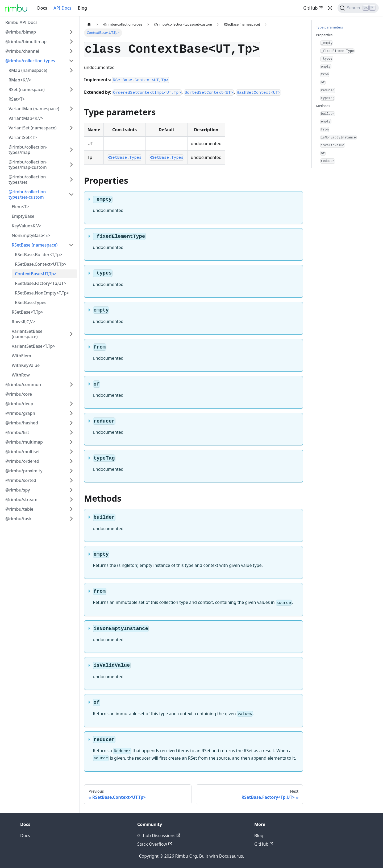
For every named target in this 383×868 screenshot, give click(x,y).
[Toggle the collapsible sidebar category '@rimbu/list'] (71, 432)
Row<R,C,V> (23, 322)
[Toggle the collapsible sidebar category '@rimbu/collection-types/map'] (71, 150)
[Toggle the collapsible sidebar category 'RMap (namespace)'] (71, 70)
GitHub (313, 8)
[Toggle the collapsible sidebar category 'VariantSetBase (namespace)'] (71, 334)
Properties (324, 35)
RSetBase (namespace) (35, 245)
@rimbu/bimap (21, 32)
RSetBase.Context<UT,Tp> (41, 264)
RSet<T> (17, 99)
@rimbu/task (18, 519)
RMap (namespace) (28, 70)
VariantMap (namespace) (34, 109)
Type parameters (330, 27)
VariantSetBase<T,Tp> (33, 346)
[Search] (358, 8)
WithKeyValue (26, 365)
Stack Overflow (155, 844)
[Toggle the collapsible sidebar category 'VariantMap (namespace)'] (71, 109)
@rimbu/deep (19, 404)
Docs (42, 8)
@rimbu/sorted (21, 480)
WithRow (21, 375)
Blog (82, 8)
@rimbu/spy (18, 490)
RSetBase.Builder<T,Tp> (39, 255)
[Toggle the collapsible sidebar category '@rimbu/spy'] (71, 490)
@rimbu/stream (21, 499)
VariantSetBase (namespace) (27, 334)
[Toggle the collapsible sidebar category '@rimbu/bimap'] (71, 32)
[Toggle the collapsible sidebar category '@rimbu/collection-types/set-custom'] (71, 194)
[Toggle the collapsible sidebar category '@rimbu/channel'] (71, 51)
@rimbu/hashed (22, 423)
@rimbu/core (19, 394)
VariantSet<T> (23, 137)
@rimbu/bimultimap (26, 42)
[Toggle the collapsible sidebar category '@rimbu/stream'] (71, 499)
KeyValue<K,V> (26, 226)
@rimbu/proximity (24, 471)
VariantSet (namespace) (33, 128)
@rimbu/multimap (24, 442)
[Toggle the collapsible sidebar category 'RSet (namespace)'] (71, 89)
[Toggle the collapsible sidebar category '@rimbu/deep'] (71, 404)
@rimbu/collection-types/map (28, 150)
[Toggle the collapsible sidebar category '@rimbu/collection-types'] (71, 61)
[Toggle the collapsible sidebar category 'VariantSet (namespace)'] (71, 128)
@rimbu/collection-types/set (28, 179)
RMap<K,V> (20, 80)
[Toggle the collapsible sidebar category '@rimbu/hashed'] (71, 423)
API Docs (62, 8)
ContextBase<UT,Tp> (36, 274)
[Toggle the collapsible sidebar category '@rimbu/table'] (71, 509)
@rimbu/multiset (23, 452)
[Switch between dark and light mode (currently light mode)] (330, 8)
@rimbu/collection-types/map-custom (28, 165)
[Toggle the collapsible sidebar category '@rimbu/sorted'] (71, 480)
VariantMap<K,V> (26, 118)
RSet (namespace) (27, 89)
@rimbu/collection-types (30, 61)
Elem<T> (20, 207)
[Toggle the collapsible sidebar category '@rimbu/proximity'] (71, 471)
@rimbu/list (17, 432)
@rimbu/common (23, 384)
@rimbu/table (19, 509)
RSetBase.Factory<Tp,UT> (41, 283)
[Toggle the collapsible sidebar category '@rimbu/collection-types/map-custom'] (71, 165)
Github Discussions (159, 836)
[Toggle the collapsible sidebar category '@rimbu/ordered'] (71, 461)
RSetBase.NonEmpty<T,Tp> (42, 293)
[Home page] (89, 24)
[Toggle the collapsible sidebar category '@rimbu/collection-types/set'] (71, 179)
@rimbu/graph (20, 413)
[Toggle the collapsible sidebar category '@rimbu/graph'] (71, 413)
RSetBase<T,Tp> (28, 312)
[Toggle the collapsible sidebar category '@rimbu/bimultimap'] (71, 42)
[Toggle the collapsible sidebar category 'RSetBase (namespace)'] (71, 245)
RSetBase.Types (31, 302)
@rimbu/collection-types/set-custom (28, 194)
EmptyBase (23, 216)
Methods (323, 106)
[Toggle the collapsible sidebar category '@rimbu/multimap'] (71, 442)
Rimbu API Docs (21, 22)
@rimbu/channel (22, 51)
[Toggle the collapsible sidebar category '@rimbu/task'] (71, 519)
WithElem (21, 356)
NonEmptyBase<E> (31, 235)
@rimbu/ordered (22, 461)
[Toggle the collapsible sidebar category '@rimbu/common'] (71, 384)
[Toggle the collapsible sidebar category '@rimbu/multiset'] (71, 452)
